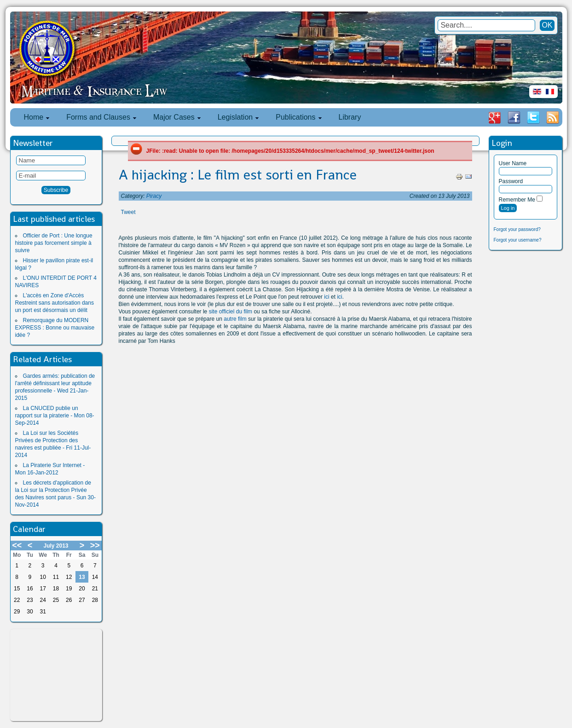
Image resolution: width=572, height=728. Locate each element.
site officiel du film (231, 312)
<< (17, 545)
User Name (513, 163)
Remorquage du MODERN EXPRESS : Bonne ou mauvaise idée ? (55, 328)
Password (511, 181)
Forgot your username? (518, 240)
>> (95, 545)
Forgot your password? (517, 229)
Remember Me (517, 200)
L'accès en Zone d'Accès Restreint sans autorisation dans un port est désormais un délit (55, 303)
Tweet (128, 212)
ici (326, 297)
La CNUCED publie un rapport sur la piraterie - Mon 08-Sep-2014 (55, 416)
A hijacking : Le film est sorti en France (238, 175)
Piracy (154, 196)
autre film (235, 319)
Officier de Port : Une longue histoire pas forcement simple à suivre (54, 243)
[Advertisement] (56, 675)
